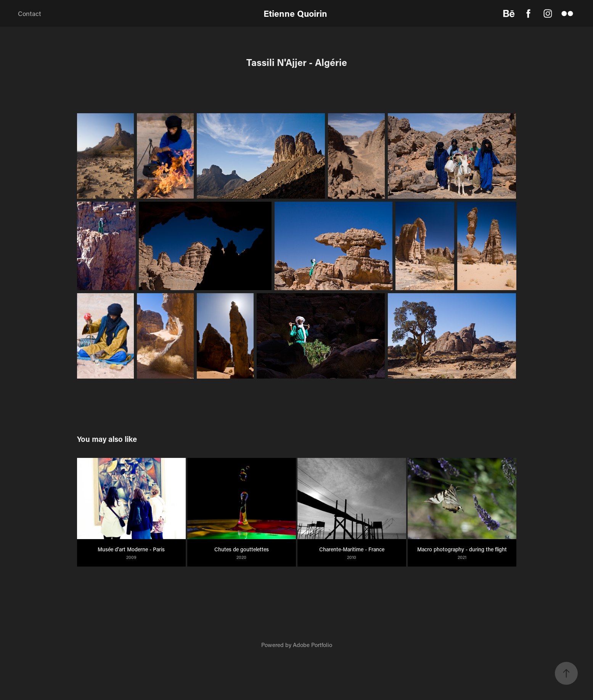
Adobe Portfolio (313, 645)
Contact (30, 13)
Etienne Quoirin (296, 13)
